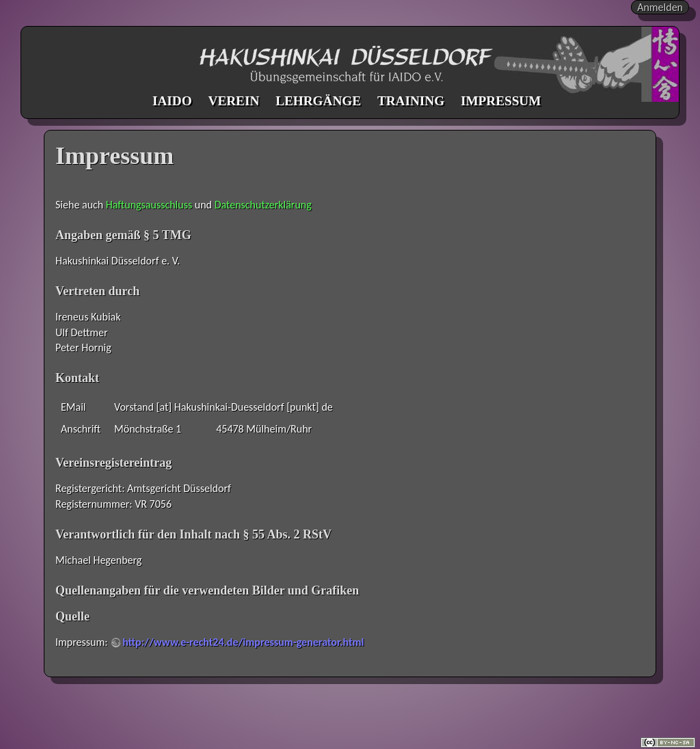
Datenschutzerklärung (263, 205)
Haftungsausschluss (149, 205)
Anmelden (660, 7)
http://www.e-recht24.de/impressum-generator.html (243, 642)
